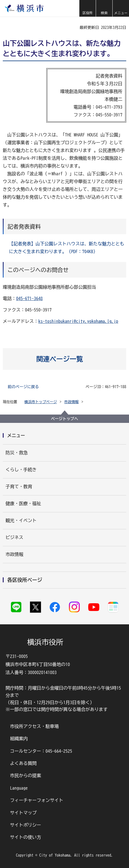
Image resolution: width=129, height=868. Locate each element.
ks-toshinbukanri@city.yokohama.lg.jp (78, 321)
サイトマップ (23, 813)
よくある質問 (23, 763)
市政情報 (72, 402)
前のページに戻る (23, 387)
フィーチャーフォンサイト (37, 800)
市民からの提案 (26, 775)
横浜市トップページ (41, 402)
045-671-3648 (29, 298)
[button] (87, 8)
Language (19, 788)
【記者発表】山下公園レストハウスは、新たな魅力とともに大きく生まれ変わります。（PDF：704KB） (67, 248)
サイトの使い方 (26, 837)
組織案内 (19, 739)
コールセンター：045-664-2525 (41, 751)
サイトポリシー (26, 825)
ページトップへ (65, 419)
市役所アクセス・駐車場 (34, 726)
